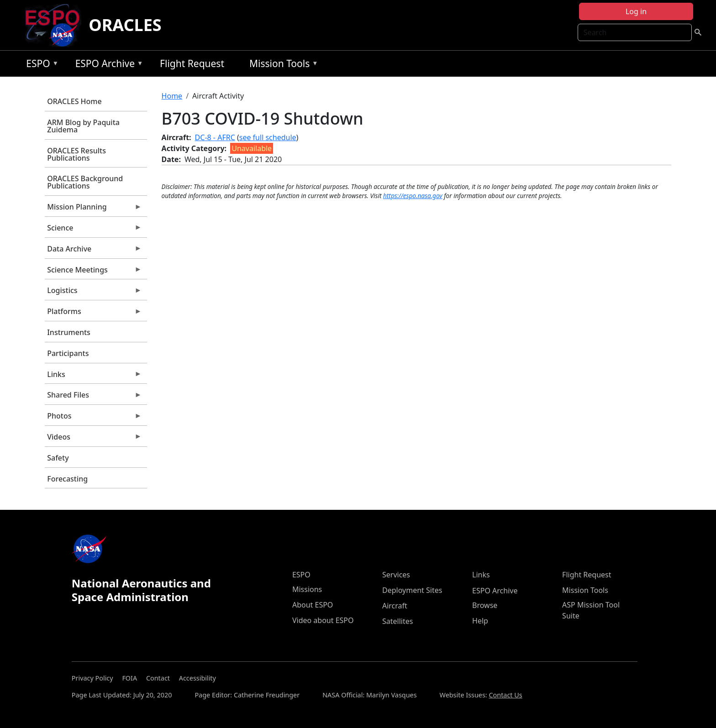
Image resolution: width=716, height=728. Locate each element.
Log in (636, 11)
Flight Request (192, 63)
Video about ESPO (323, 620)
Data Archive (93, 251)
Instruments (69, 332)
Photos (93, 418)
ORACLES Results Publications (76, 154)
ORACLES (125, 25)
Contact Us (505, 695)
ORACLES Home (74, 101)
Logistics (93, 293)
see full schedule (268, 137)
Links (93, 377)
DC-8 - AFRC (215, 137)
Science (93, 230)
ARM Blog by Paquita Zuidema (83, 126)
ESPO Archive (107, 65)
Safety (58, 458)
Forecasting (67, 479)
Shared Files (93, 397)
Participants (68, 353)
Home (172, 96)
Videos (93, 439)
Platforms (93, 314)
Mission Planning (93, 209)
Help (480, 621)
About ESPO (313, 605)
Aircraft (395, 606)
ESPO (40, 65)
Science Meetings (93, 272)
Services (396, 575)
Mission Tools (282, 65)
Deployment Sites (412, 590)
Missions (307, 589)
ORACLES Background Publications (85, 182)
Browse (485, 605)
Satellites (397, 621)
